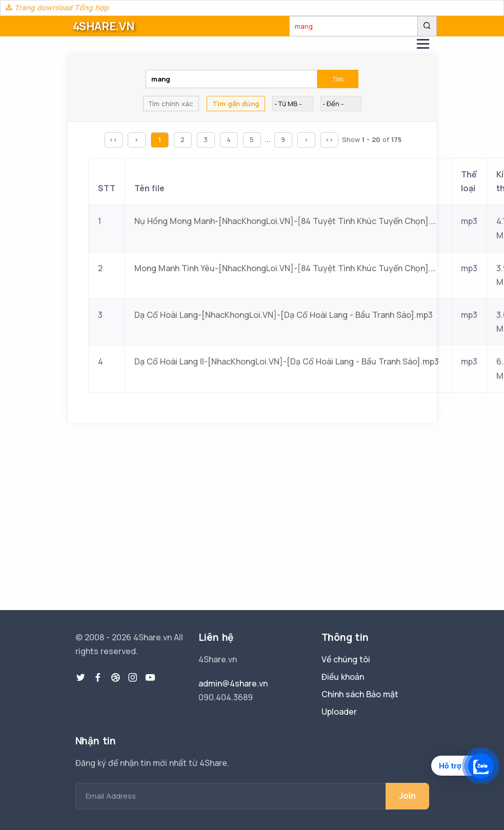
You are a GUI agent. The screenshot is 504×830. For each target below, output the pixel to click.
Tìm (338, 79)
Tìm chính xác (171, 104)
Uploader (339, 712)
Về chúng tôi (346, 659)
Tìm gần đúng (236, 104)
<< (113, 139)
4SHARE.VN (104, 26)
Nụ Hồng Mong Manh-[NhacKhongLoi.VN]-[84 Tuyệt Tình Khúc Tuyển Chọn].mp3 (288, 221)
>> (329, 139)
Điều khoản (343, 677)
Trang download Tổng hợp (57, 7)
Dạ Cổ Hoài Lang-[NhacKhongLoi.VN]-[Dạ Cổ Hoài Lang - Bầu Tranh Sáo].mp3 (284, 315)
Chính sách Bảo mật (360, 694)
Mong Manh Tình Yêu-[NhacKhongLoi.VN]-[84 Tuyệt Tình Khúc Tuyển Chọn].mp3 (288, 268)
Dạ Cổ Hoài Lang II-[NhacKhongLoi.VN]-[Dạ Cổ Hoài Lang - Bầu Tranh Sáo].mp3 (287, 361)
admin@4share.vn (233, 683)
